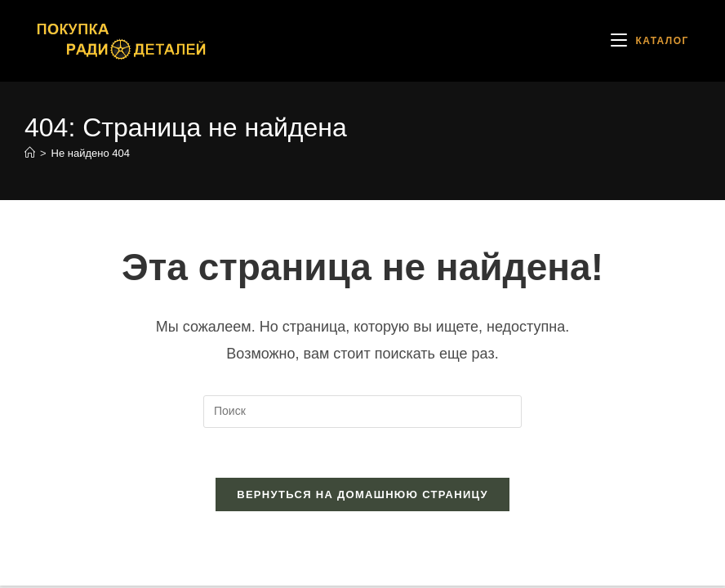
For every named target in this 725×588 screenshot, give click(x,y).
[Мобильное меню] (650, 41)
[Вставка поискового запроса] (362, 412)
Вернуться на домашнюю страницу (362, 494)
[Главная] (30, 153)
